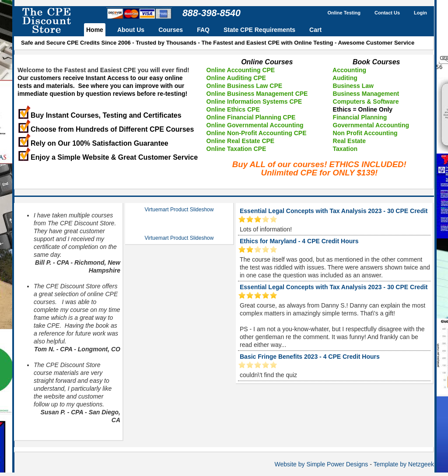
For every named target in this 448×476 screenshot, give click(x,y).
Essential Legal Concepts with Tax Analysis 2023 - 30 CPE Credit (334, 211)
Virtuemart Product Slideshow (179, 210)
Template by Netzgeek (404, 464)
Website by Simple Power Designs (322, 464)
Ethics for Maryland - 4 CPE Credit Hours (299, 241)
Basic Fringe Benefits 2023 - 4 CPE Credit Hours (310, 357)
